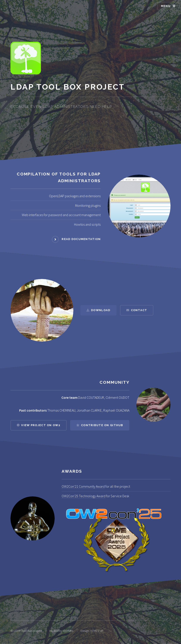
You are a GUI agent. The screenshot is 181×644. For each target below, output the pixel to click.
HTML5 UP (97, 631)
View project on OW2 (41, 425)
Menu (166, 6)
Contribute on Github (102, 425)
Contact (139, 310)
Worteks (68, 631)
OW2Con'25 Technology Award (84, 496)
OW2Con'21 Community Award (83, 486)
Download (101, 310)
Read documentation (81, 239)
